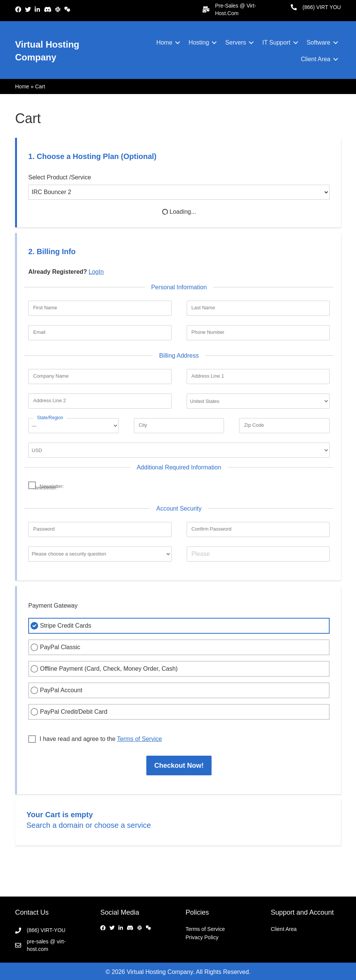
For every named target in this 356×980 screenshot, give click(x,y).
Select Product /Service (60, 177)
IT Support (276, 42)
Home (164, 42)
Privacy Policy (202, 937)
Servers (236, 42)
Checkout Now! (179, 765)
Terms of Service (205, 929)
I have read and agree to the (95, 739)
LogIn (96, 272)
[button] (178, 43)
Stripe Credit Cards (60, 626)
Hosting (199, 42)
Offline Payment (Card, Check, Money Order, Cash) (103, 669)
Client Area (316, 59)
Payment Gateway (53, 606)
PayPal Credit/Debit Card (68, 712)
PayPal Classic (54, 647)
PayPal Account (55, 690)
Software (318, 42)
